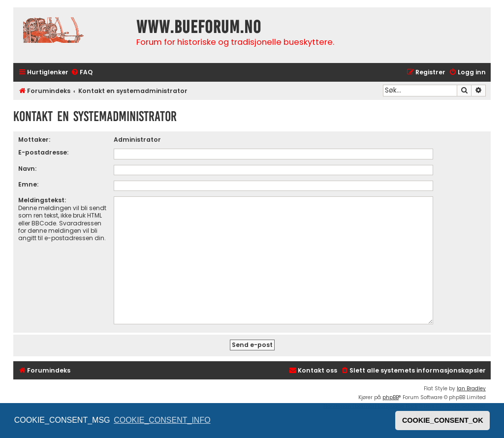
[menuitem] (82, 73)
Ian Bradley (471, 389)
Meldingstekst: (42, 200)
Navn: (27, 169)
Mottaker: (34, 140)
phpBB (391, 397)
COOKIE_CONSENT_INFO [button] (162, 420)
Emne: (28, 184)
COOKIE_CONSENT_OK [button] (443, 420)
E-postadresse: (43, 152)
